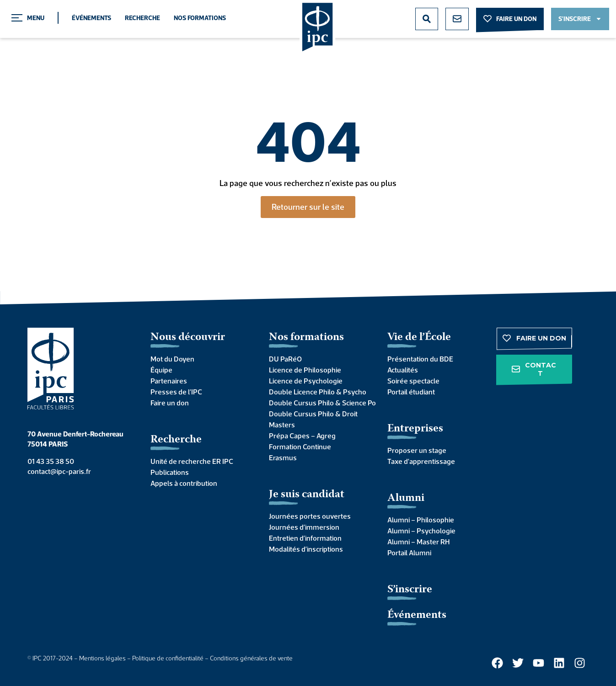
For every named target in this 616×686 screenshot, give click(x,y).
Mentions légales (102, 658)
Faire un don (170, 403)
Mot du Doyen (172, 359)
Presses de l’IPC (176, 392)
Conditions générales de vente (251, 658)
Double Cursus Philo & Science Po (319, 403)
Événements (91, 18)
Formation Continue (300, 447)
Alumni (406, 498)
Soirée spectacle (413, 381)
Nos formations (200, 18)
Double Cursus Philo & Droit (313, 414)
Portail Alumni (409, 553)
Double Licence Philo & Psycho (318, 392)
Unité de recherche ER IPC (192, 461)
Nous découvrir (188, 338)
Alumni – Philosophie (421, 520)
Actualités (403, 370)
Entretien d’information (305, 538)
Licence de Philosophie (305, 370)
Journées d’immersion (304, 527)
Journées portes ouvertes (310, 516)
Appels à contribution (184, 483)
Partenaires (169, 381)
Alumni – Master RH (418, 542)
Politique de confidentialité (168, 658)
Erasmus (283, 457)
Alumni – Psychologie (421, 531)
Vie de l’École (419, 338)
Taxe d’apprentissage (421, 461)
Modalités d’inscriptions (306, 549)
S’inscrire (410, 590)
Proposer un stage (417, 450)
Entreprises (415, 429)
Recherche (142, 18)
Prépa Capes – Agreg (302, 436)
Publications (170, 472)
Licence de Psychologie (306, 381)
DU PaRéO (285, 359)
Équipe (161, 370)
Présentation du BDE (420, 359)
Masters (282, 425)
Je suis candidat (307, 495)
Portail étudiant (411, 392)
